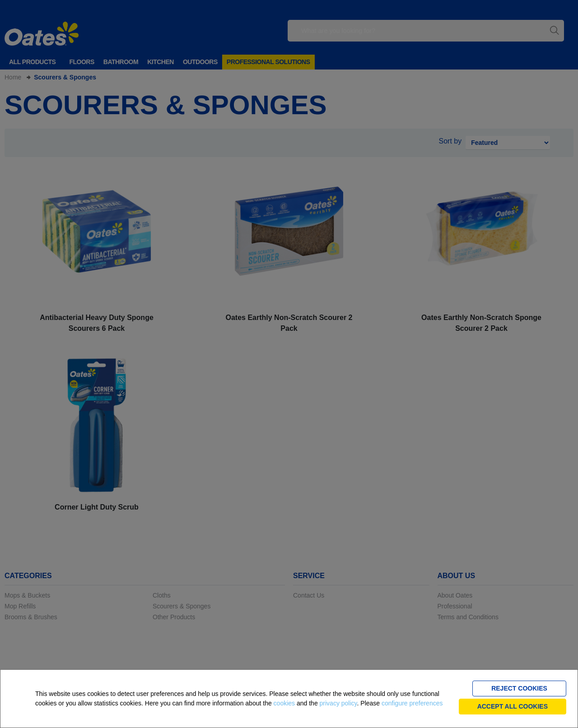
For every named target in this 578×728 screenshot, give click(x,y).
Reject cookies (519, 688)
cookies (284, 703)
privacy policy (338, 703)
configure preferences (412, 703)
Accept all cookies (513, 706)
